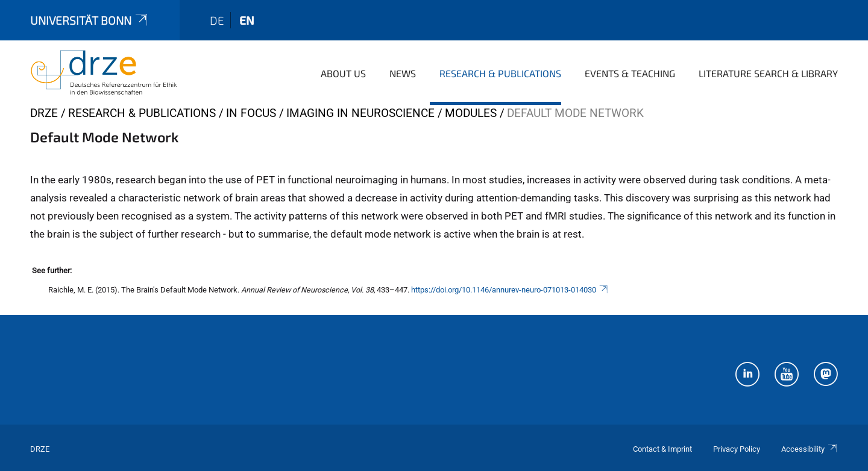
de (217, 20)
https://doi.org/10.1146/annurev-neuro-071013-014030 (510, 290)
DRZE (44, 113)
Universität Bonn (90, 20)
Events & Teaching (630, 73)
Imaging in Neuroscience (360, 113)
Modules (471, 113)
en (247, 20)
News (403, 73)
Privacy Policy (737, 449)
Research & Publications (500, 73)
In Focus (251, 113)
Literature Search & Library (768, 73)
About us (343, 73)
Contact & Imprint (662, 449)
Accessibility (810, 449)
